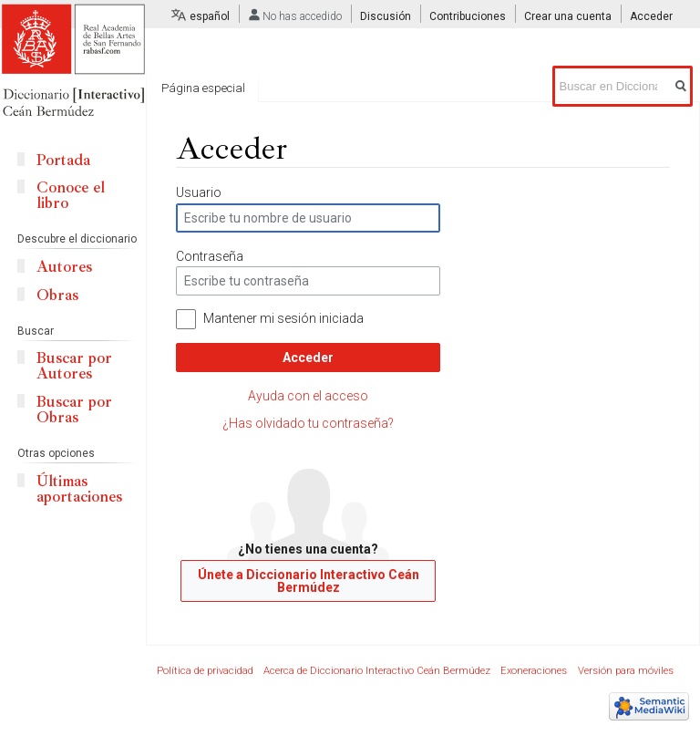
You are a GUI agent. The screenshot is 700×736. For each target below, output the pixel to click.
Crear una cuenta (568, 16)
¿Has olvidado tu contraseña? (308, 423)
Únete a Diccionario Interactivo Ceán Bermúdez (309, 581)
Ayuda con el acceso (308, 396)
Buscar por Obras (74, 409)
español (210, 16)
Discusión (386, 16)
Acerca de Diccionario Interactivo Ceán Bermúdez (377, 671)
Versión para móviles (626, 671)
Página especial (203, 88)
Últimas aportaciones (79, 489)
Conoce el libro (71, 195)
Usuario (199, 192)
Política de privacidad (205, 671)
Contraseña (210, 256)
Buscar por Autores (74, 366)
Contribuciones (468, 16)
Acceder (308, 358)
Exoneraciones (534, 671)
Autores (64, 267)
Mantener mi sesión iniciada (283, 318)
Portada (63, 160)
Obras (57, 295)
